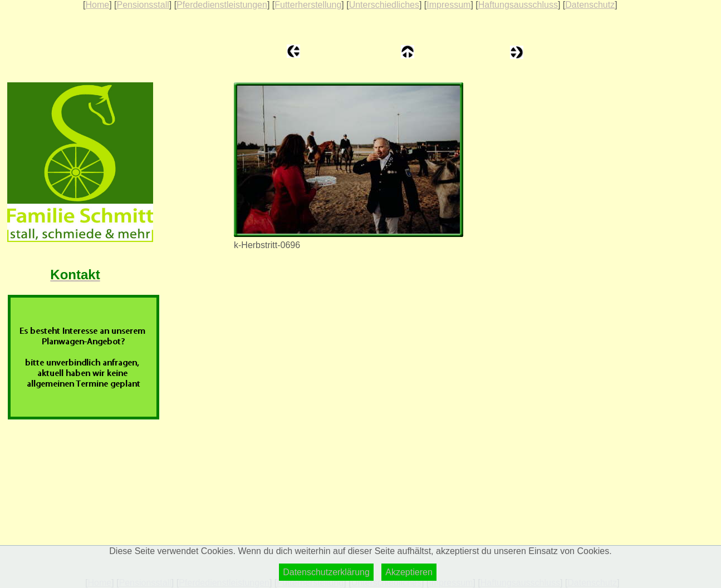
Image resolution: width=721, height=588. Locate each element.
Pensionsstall (143, 5)
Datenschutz (590, 5)
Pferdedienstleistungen (222, 5)
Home (97, 5)
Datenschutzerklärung (326, 572)
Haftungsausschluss (518, 5)
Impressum (448, 5)
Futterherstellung (308, 5)
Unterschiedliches (384, 5)
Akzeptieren (409, 572)
